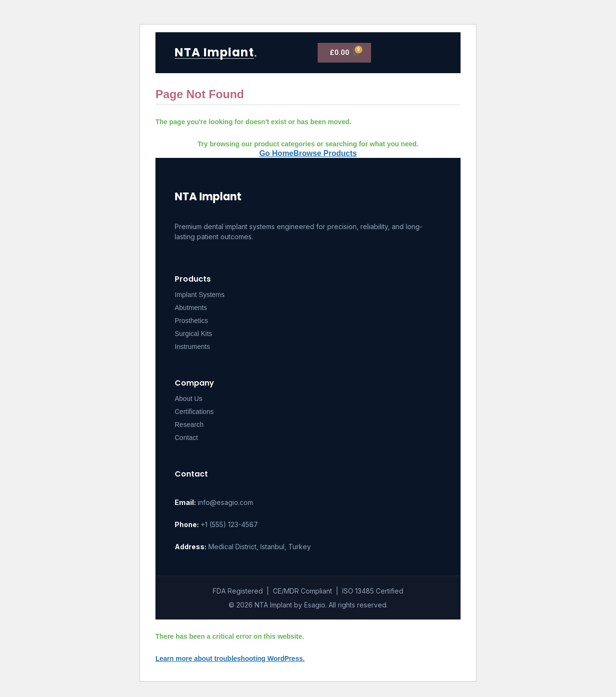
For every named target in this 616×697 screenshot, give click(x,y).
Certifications (194, 412)
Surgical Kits (193, 334)
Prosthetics (191, 321)
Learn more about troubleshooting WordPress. (230, 658)
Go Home (276, 153)
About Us (189, 399)
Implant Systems (199, 295)
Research (189, 425)
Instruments (192, 347)
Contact (186, 438)
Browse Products (325, 153)
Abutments (191, 308)
